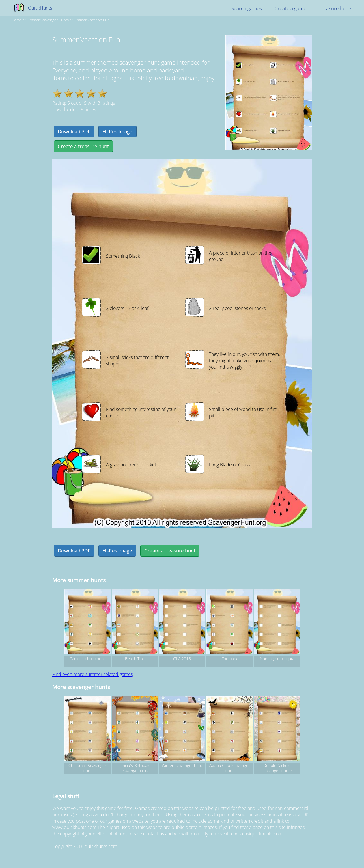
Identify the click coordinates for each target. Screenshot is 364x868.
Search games (247, 8)
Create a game (290, 8)
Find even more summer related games (93, 674)
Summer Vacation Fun (91, 20)
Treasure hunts (336, 8)
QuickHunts (40, 8)
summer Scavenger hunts (47, 20)
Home (17, 20)
